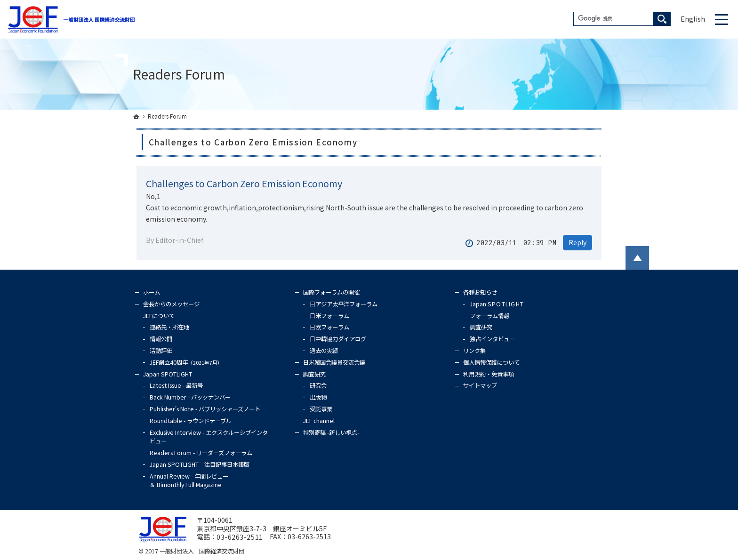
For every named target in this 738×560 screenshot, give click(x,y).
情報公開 (161, 339)
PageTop (637, 258)
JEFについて (159, 316)
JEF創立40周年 (186, 362)
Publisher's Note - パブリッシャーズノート (205, 409)
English (693, 19)
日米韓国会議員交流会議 (334, 362)
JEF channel (319, 421)
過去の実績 (324, 351)
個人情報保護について (491, 362)
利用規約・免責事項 (489, 374)
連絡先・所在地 (169, 327)
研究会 (318, 385)
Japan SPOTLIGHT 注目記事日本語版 (200, 464)
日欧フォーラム (329, 327)
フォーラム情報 (489, 316)
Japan (497, 304)
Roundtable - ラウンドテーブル (191, 421)
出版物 (318, 397)
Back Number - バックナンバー (190, 397)
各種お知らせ (480, 292)
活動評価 (161, 351)
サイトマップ (480, 385)
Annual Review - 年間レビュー (189, 481)
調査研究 (314, 374)
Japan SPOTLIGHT (168, 374)
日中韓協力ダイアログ (338, 339)
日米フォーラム (329, 316)
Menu (722, 19)
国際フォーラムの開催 (331, 292)
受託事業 (321, 409)
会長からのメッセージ (171, 304)
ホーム (152, 292)
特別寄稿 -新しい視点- (331, 432)
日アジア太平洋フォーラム (344, 304)
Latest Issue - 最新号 (176, 385)
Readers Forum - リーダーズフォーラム (201, 453)
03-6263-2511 (240, 537)
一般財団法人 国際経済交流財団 (202, 551)
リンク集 (474, 351)
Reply (578, 242)
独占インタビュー (492, 339)
